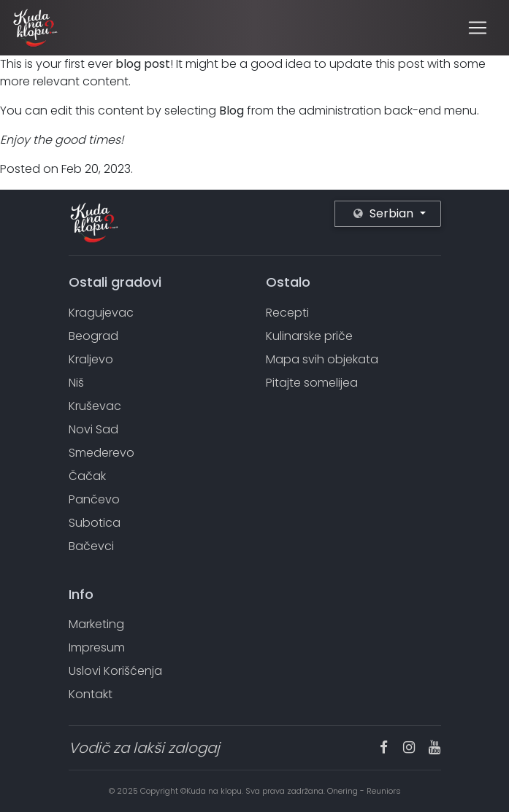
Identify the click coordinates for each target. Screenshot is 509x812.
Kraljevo (91, 359)
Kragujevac (101, 313)
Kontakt (91, 694)
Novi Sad (93, 429)
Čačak (87, 476)
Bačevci (91, 546)
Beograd (93, 336)
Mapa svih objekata (322, 359)
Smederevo (102, 453)
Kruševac (95, 406)
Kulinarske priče (309, 336)
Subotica (95, 523)
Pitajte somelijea (312, 383)
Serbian (385, 213)
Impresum (97, 647)
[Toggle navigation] (478, 28)
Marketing (96, 624)
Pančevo (94, 499)
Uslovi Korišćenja (115, 671)
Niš (76, 383)
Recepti (287, 313)
